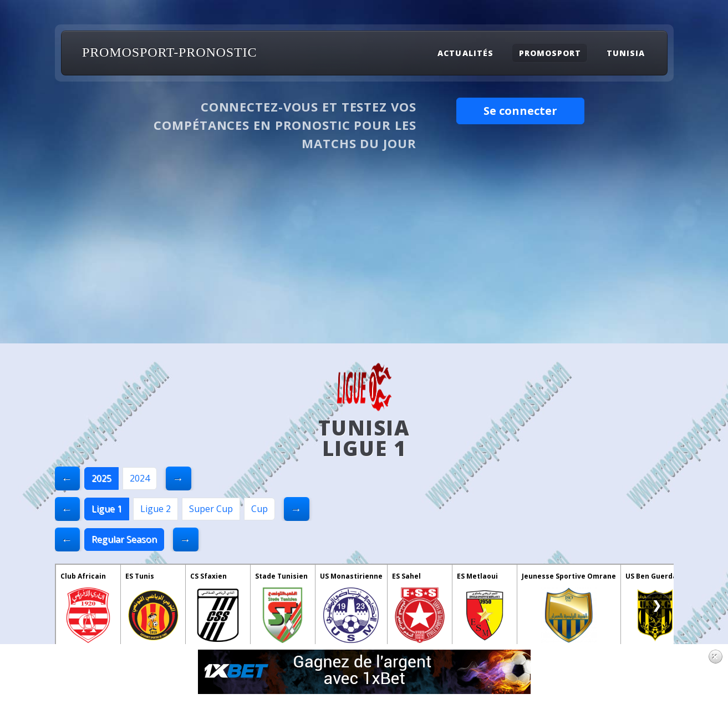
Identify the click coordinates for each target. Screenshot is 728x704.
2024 (140, 478)
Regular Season (124, 539)
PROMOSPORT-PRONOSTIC (169, 52)
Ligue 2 (156, 509)
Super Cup (211, 509)
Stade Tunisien (281, 576)
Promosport (550, 53)
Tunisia (626, 53)
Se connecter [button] (520, 111)
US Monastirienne (351, 576)
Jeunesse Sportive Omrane (569, 576)
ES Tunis (140, 576)
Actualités (465, 53)
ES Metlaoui (477, 576)
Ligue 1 (107, 509)
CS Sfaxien (208, 576)
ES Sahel (406, 576)
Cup (259, 509)
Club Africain (83, 576)
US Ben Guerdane (656, 576)
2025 (101, 478)
